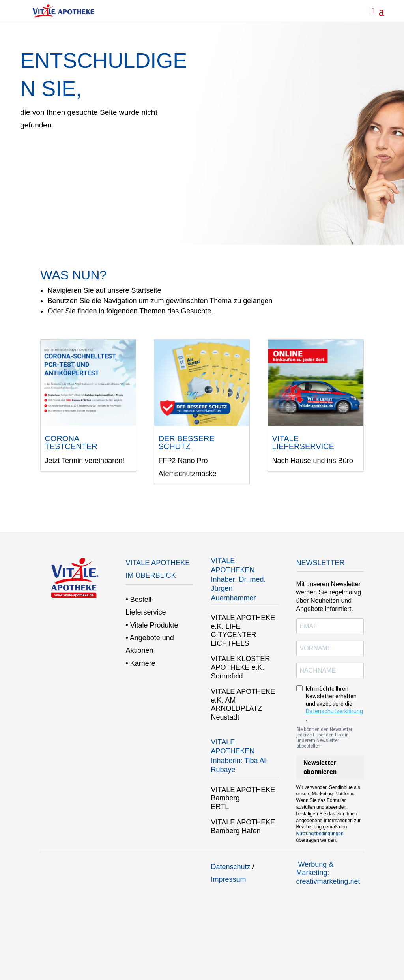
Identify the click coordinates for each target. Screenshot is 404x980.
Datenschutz (231, 867)
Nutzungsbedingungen (320, 834)
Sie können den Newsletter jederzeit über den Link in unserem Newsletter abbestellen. (324, 738)
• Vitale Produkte (152, 625)
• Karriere (140, 663)
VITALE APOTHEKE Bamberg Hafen (243, 826)
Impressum (229, 879)
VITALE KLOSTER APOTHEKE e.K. (241, 663)
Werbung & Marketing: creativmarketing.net (328, 873)
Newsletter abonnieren (320, 767)
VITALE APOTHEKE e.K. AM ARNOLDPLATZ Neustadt (243, 704)
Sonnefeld (227, 676)
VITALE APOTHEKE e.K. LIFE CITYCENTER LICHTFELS (243, 631)
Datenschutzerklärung (334, 711)
